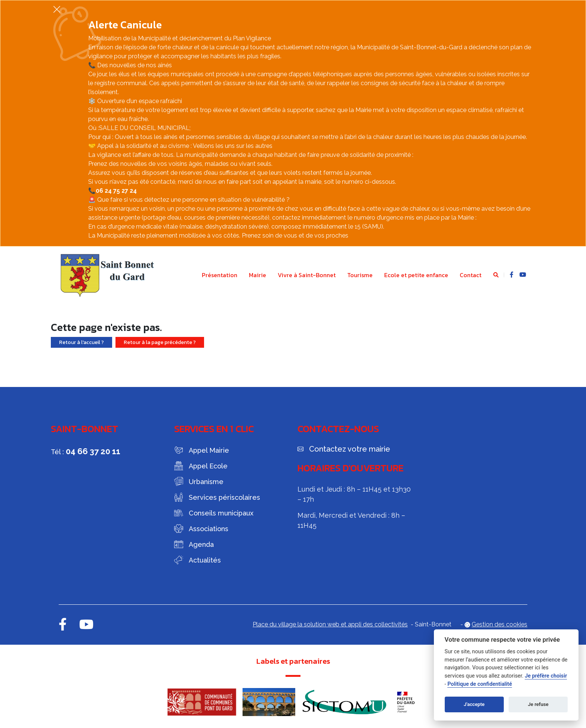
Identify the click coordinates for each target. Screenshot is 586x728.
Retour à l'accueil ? (81, 342)
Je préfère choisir (546, 676)
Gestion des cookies (499, 624)
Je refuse (538, 704)
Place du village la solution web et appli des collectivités (330, 624)
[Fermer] (57, 9)
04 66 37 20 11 (93, 451)
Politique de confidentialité (480, 684)
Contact (471, 275)
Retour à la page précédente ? (160, 342)
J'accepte (474, 704)
